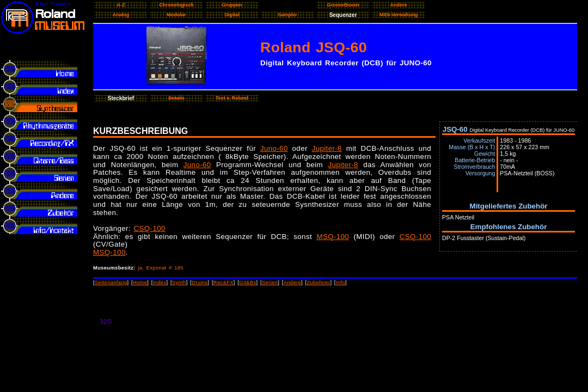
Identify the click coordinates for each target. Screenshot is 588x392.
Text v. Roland (232, 98)
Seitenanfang (111, 283)
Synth (179, 283)
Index (160, 283)
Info (341, 283)
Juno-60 (274, 148)
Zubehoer (318, 283)
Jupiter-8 (327, 148)
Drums (200, 283)
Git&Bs (247, 283)
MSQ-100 (333, 237)
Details (176, 98)
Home (140, 283)
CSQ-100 (150, 228)
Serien (270, 283)
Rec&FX (223, 283)
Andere (292, 283)
